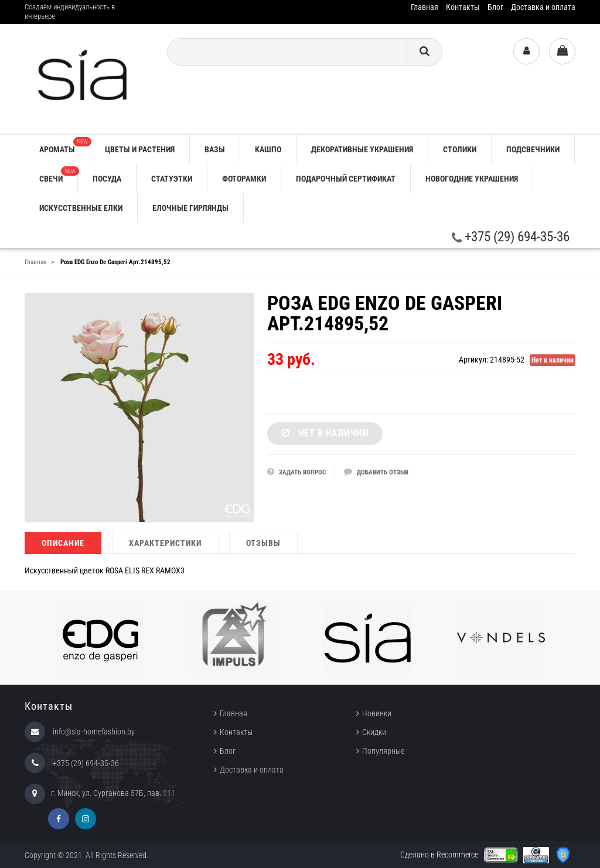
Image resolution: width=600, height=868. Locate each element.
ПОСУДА (107, 179)
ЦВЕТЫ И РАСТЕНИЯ (140, 149)
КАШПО (268, 149)
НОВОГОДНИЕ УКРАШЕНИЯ (472, 179)
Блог (495, 7)
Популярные (383, 751)
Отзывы (263, 543)
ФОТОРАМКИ (244, 179)
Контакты (463, 7)
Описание (63, 543)
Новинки (377, 713)
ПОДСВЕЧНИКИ (533, 149)
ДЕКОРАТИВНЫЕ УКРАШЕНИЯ (362, 149)
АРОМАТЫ (64, 146)
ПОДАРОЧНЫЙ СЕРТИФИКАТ (346, 179)
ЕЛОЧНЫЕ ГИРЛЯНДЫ (190, 208)
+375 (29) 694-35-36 (511, 237)
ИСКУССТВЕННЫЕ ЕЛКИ (81, 208)
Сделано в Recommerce (439, 855)
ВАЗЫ (215, 149)
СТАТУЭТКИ (172, 179)
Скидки (374, 732)
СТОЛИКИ (460, 149)
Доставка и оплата (543, 7)
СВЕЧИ (58, 175)
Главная (425, 7)
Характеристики (165, 543)
